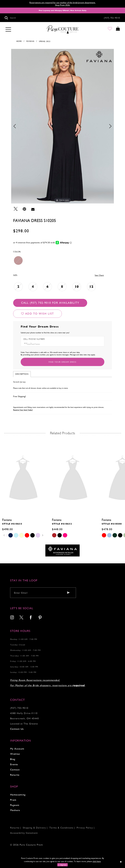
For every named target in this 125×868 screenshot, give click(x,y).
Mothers (15, 810)
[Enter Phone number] (35, 343)
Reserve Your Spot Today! (23, 410)
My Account (17, 749)
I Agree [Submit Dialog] (62, 865)
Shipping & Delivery (34, 828)
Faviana (30, 41)
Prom (13, 800)
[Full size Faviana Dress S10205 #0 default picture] (63, 126)
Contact (15, 770)
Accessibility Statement (24, 833)
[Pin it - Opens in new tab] (24, 209)
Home (19, 41)
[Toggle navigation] (8, 30)
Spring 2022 (45, 41)
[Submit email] (68, 593)
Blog (13, 759)
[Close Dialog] (121, 862)
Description (22, 374)
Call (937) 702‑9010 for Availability (50, 303)
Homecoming (18, 795)
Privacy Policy (85, 828)
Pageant (15, 805)
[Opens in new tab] (63, 550)
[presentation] (23, 479)
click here (97, 861)
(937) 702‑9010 (19, 708)
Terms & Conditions (61, 828)
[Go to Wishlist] (107, 30)
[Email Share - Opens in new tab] (33, 209)
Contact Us (17, 729)
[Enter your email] (43, 593)
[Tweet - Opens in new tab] (16, 209)
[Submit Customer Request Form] (63, 362)
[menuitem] (12, 618)
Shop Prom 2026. (63, 5)
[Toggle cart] (117, 30)
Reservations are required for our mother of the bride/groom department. (63, 3)
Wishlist (15, 754)
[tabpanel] (63, 126)
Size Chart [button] (99, 275)
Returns (15, 775)
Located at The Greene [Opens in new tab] (24, 724)
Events (14, 764)
